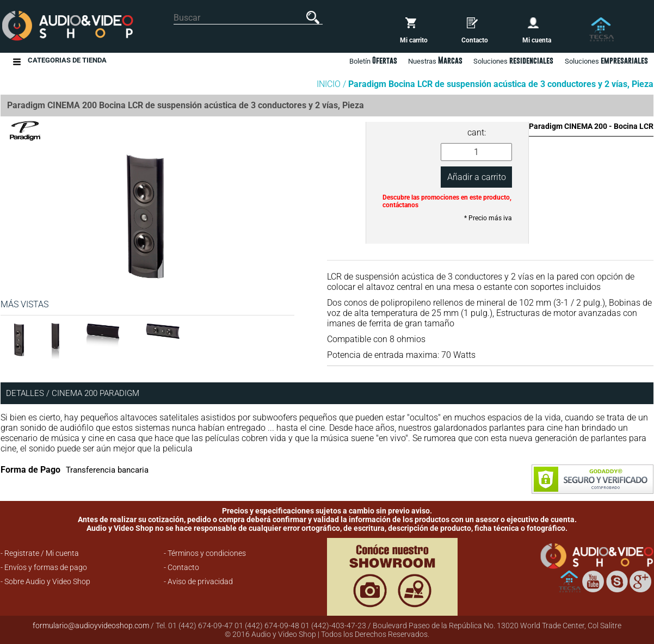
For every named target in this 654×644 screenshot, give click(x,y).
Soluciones (606, 60)
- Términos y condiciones (205, 553)
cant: (477, 132)
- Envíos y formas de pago (44, 567)
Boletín (373, 60)
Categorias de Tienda (67, 62)
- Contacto (181, 567)
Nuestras (435, 60)
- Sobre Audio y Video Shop (45, 581)
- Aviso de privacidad (198, 581)
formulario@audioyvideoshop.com (91, 626)
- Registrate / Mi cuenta (40, 553)
